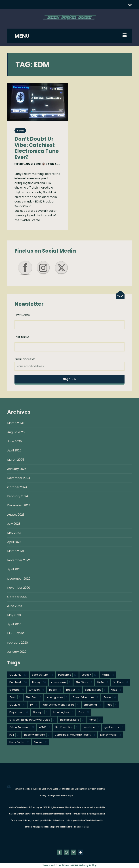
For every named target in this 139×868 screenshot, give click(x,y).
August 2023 (16, 515)
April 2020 (14, 625)
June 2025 (14, 442)
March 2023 (16, 552)
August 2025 (16, 433)
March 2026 (16, 424)
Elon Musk (18, 683)
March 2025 (16, 460)
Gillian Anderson (22, 728)
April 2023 (14, 542)
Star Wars (84, 683)
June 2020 (14, 606)
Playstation (19, 713)
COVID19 (17, 705)
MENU (22, 36)
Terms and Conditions (56, 866)
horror (95, 720)
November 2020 (19, 588)
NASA (103, 683)
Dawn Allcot (54, 164)
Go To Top (81, 853)
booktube (91, 728)
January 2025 (17, 469)
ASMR (45, 728)
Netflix (108, 675)
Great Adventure (85, 698)
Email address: (69, 364)
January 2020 (17, 652)
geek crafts (114, 728)
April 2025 (14, 451)
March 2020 (16, 634)
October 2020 (17, 597)
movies (73, 690)
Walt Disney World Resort (61, 705)
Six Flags (121, 683)
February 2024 (18, 497)
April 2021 (14, 570)
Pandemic (67, 675)
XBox (116, 690)
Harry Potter (19, 743)
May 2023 (14, 533)
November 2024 (19, 478)
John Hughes (63, 713)
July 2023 (14, 524)
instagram (66, 853)
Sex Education (66, 728)
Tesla (15, 698)
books (55, 690)
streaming (93, 705)
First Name (22, 315)
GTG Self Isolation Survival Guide (32, 720)
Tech (20, 131)
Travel (110, 698)
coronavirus (61, 683)
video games (57, 698)
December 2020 (19, 579)
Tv (33, 705)
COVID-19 (18, 675)
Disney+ (40, 713)
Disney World (111, 735)
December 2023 (19, 506)
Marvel (40, 743)
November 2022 (19, 561)
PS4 (14, 735)
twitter (73, 853)
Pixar (84, 713)
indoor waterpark (37, 735)
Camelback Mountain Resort (75, 735)
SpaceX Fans (95, 690)
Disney (39, 683)
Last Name (22, 337)
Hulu (112, 705)
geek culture (42, 675)
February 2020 (18, 643)
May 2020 (14, 616)
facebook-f (59, 853)
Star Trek (33, 698)
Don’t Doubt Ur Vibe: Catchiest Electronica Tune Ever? (37, 148)
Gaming (17, 690)
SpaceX (89, 675)
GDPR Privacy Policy (84, 866)
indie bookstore (72, 720)
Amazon (37, 690)
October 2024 (17, 488)
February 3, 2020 (28, 164)
